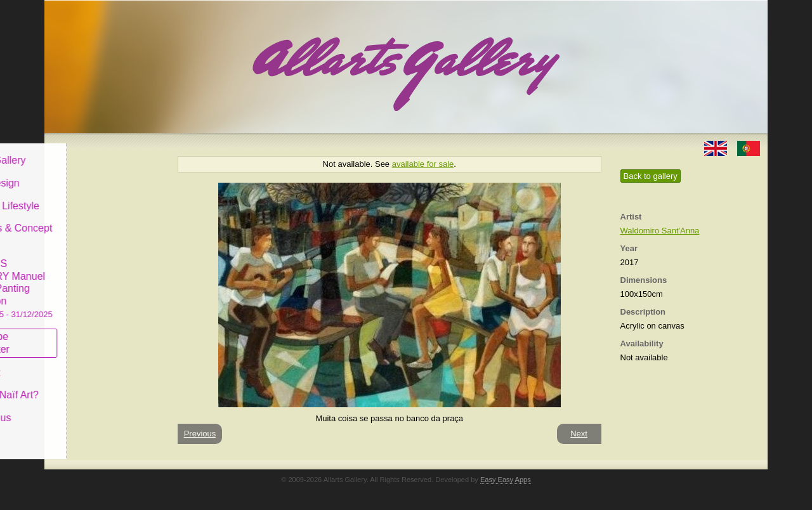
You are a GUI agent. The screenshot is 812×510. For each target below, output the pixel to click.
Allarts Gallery (91, 151)
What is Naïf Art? (97, 385)
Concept (78, 363)
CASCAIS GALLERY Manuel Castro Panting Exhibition (104, 278)
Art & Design (88, 173)
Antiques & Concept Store (104, 225)
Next (579, 434)
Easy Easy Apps (506, 480)
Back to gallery (651, 176)
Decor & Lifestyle (97, 196)
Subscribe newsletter (83, 333)
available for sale (423, 164)
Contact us (83, 408)
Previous (200, 434)
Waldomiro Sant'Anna (660, 231)
